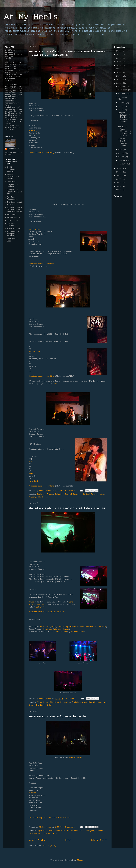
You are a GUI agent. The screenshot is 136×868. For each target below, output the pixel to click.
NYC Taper (12, 215)
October (123, 94)
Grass (31, 602)
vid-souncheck (77, 632)
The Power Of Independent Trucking (13, 234)
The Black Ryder (44, 705)
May (121, 150)
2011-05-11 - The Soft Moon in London (58, 717)
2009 (119, 172)
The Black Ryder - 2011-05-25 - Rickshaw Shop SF (67, 509)
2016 (119, 65)
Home (68, 840)
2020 (119, 62)
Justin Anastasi (75, 831)
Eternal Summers (73, 494)
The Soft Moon (50, 834)
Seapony (32, 497)
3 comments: (72, 699)
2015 (119, 69)
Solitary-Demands (12, 225)
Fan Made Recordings (12, 198)
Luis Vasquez (35, 834)
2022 (119, 55)
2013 (119, 76)
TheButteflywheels (75, 757)
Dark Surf (33, 481)
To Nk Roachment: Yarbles (12, 169)
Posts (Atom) (50, 846)
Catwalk (59, 494)
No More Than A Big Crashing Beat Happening (14, 209)
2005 (119, 186)
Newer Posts (37, 840)
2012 (119, 80)
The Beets (43, 497)
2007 (119, 179)
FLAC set (44, 627)
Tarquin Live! (14, 229)
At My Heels (31, 17)
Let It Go (41, 607)
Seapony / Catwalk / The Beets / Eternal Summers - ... (124, 118)
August (122, 103)
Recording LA (13, 218)
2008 (119, 176)
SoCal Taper (13, 220)
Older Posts (99, 840)
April (122, 153)
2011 (119, 83)
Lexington (90, 831)
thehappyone (13, 149)
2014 (119, 72)
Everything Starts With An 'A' (14, 192)
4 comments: (71, 827)
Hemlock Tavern (90, 494)
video (54, 627)
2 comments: (71, 491)
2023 (119, 51)
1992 (119, 190)
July (121, 106)
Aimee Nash (42, 702)
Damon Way (60, 831)
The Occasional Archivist (14, 203)
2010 (119, 168)
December (123, 86)
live (102, 494)
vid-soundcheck (61, 629)
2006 (119, 183)
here (55, 384)
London (100, 831)
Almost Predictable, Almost (13, 177)
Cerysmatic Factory (12, 186)
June (121, 110)
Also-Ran (11, 182)
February (123, 160)
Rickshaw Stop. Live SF (84, 702)
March (122, 157)
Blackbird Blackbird (60, 702)
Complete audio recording (41, 153)
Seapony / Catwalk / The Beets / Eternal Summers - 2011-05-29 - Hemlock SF (67, 53)
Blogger (81, 860)
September (123, 97)
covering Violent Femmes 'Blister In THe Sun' (83, 627)
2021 (119, 58)
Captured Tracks (45, 494)
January (123, 164)
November (123, 90)
